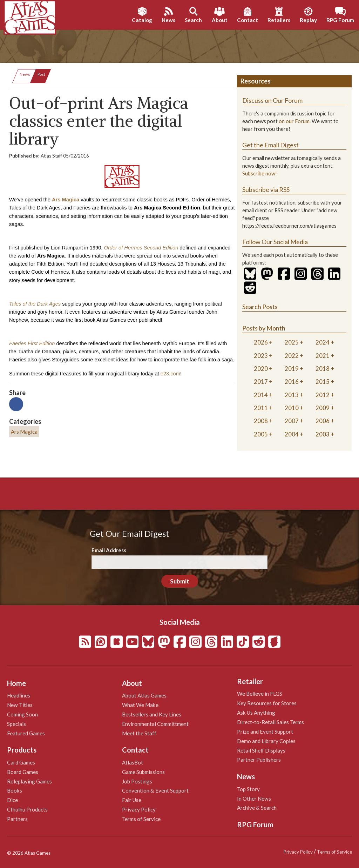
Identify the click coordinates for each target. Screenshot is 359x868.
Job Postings (137, 781)
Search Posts (260, 307)
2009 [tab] (323, 408)
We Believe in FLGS (260, 694)
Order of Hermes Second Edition (141, 248)
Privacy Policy (139, 809)
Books (15, 790)
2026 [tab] (261, 342)
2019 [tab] (292, 369)
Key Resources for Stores (267, 703)
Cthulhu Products (27, 809)
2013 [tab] (292, 395)
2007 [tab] (292, 421)
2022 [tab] (292, 356)
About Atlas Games (144, 695)
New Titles (20, 705)
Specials (16, 724)
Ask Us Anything (256, 713)
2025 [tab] (292, 342)
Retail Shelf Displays (261, 750)
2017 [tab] (261, 382)
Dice (12, 800)
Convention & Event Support (155, 790)
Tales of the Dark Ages (35, 304)
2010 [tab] (292, 408)
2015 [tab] (323, 382)
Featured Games (26, 733)
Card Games (21, 762)
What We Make (140, 705)
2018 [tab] (323, 369)
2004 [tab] (292, 434)
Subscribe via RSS (266, 189)
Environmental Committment (155, 724)
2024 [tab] (323, 342)
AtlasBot (133, 762)
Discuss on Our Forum (272, 100)
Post (41, 74)
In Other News (254, 799)
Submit (180, 581)
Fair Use (132, 800)
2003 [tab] (323, 434)
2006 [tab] (323, 421)
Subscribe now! (260, 173)
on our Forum (294, 121)
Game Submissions (143, 772)
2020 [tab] (261, 369)
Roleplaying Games (29, 781)
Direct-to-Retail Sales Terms (270, 722)
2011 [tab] (261, 408)
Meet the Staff (139, 733)
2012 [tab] (323, 395)
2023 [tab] (261, 356)
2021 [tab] (323, 356)
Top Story (248, 789)
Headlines (19, 695)
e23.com (170, 374)
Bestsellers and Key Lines (152, 714)
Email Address (109, 550)
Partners (17, 819)
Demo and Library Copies (266, 741)
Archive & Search (257, 808)
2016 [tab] (292, 382)
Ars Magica (66, 200)
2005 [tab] (261, 434)
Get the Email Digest (270, 145)
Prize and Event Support (265, 732)
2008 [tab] (261, 421)
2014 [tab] (261, 395)
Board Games (23, 772)
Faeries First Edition (32, 343)
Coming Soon (22, 714)
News (25, 74)
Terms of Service (141, 819)
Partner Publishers (259, 760)
